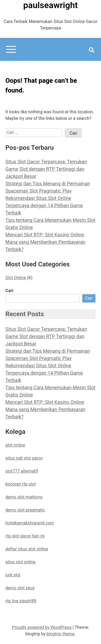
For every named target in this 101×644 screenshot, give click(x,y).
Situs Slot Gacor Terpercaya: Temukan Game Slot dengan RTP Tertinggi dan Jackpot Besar (46, 169)
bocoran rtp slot (21, 484)
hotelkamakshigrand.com (30, 523)
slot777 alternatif (22, 471)
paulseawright (50, 5)
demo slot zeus (20, 588)
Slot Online (16, 278)
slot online (15, 445)
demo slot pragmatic (25, 510)
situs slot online (20, 562)
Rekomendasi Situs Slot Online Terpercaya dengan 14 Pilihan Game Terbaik (44, 205)
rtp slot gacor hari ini (25, 536)
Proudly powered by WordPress (42, 627)
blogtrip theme (61, 634)
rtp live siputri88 (21, 601)
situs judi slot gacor (24, 458)
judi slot (13, 575)
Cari (9, 291)
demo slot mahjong (24, 497)
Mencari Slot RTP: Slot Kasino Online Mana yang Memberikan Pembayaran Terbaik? (45, 242)
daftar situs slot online (27, 549)
